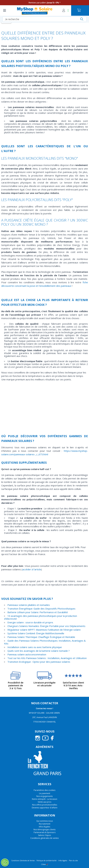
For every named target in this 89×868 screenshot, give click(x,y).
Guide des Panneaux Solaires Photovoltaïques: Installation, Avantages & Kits (45, 642)
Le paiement (45, 793)
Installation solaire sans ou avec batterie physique (35, 647)
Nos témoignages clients (44, 830)
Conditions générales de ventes (44, 838)
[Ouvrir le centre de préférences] (5, 862)
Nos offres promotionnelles (45, 805)
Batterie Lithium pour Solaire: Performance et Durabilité (38, 612)
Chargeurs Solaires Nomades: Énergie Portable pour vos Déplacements (46, 626)
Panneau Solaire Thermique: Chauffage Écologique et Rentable (41, 637)
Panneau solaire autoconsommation (27, 654)
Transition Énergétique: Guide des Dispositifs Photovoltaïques (41, 609)
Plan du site (73, 861)
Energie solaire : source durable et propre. (30, 622)
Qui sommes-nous (45, 821)
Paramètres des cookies (44, 790)
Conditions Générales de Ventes (23, 861)
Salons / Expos (44, 835)
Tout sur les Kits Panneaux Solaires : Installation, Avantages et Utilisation (47, 658)
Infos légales (44, 827)
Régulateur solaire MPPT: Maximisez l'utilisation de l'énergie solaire (44, 630)
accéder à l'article (32, 569)
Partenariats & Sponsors (45, 832)
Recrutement (45, 824)
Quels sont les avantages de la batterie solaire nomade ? (38, 651)
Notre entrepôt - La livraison (45, 799)
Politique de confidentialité (46, 861)
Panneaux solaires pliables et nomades (29, 605)
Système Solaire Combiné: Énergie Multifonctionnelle (36, 633)
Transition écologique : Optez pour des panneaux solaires (39, 662)
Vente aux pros (44, 802)
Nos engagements (44, 796)
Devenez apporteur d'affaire (45, 808)
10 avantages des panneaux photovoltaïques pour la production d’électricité (41, 617)
